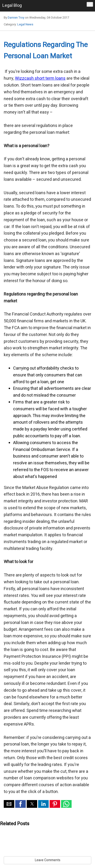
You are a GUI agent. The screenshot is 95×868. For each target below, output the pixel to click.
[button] (9, 804)
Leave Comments (48, 860)
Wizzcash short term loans (40, 78)
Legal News (25, 24)
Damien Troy (16, 18)
